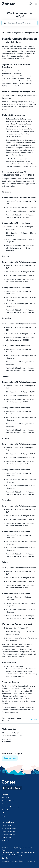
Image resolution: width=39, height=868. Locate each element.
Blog (3, 816)
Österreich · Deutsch (12, 788)
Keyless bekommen (8, 834)
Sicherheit (5, 840)
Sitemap (4, 855)
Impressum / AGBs (8, 852)
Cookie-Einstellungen (16, 855)
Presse (4, 804)
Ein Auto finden (7, 825)
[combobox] (19, 23)
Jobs (3, 813)
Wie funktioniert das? (9, 828)
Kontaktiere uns (10, 758)
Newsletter (5, 810)
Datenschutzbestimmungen (25, 852)
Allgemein (18, 33)
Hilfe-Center (6, 33)
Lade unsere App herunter (10, 807)
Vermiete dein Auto (8, 831)
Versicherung (6, 837)
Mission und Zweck (8, 801)
